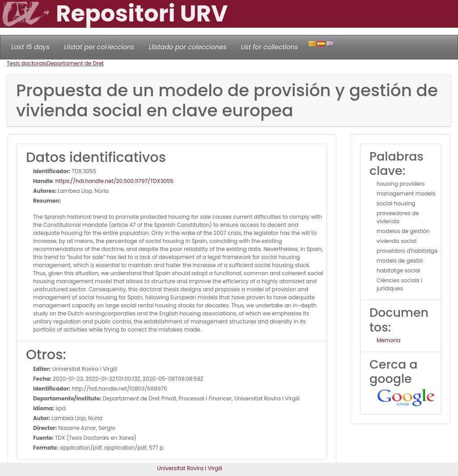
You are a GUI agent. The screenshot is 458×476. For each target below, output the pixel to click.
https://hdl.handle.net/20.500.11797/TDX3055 (114, 181)
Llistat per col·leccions (99, 47)
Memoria (388, 340)
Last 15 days (30, 47)
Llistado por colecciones (188, 47)
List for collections (269, 47)
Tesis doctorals (27, 63)
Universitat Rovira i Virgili (190, 468)
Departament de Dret (76, 63)
